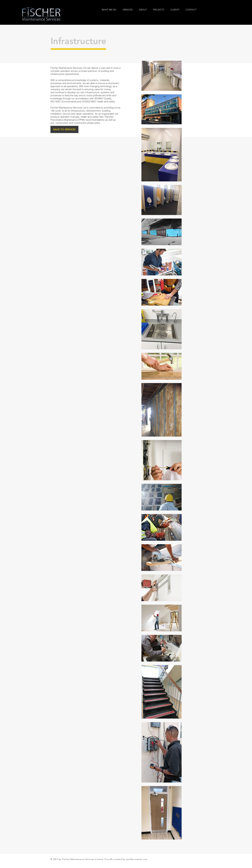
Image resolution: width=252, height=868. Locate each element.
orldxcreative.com (138, 859)
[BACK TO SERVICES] (64, 129)
